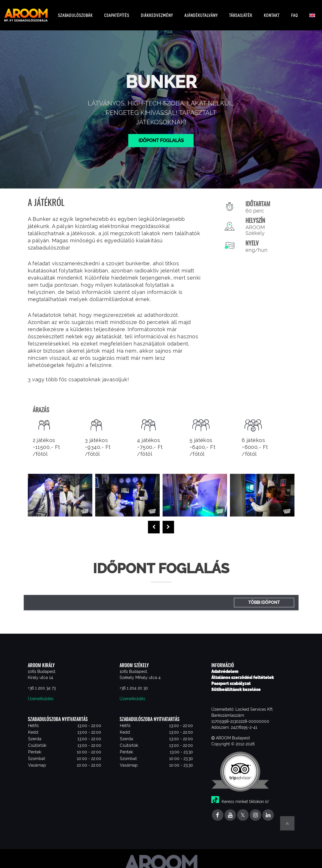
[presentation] (154, 523)
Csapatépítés (117, 13)
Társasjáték (241, 13)
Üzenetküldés (41, 694)
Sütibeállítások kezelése (236, 685)
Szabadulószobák (75, 13)
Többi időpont (264, 598)
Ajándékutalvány (201, 13)
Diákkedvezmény (157, 13)
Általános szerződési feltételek (243, 673)
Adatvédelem (225, 667)
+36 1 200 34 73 (42, 684)
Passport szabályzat (231, 679)
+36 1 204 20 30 (134, 684)
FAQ (294, 13)
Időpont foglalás (161, 136)
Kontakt (272, 13)
